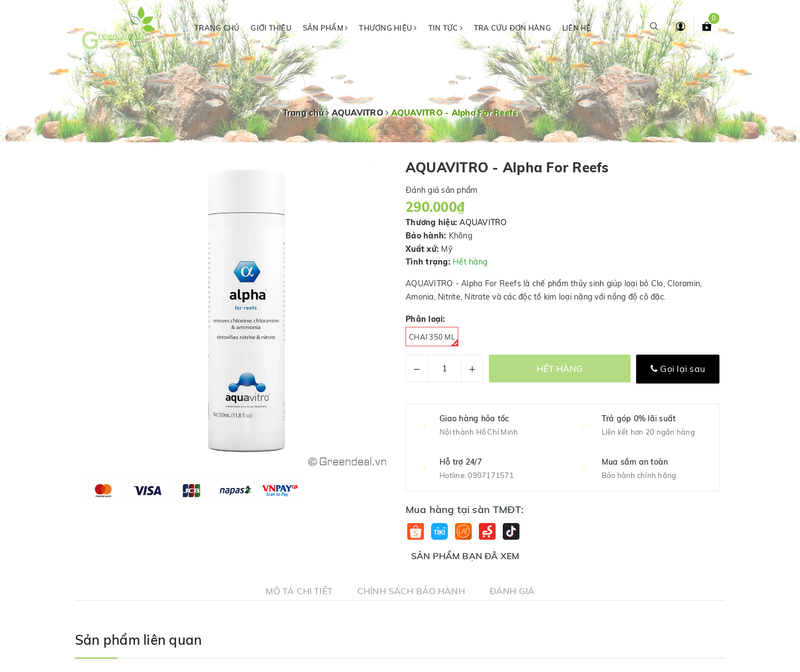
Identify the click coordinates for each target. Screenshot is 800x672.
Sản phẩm (326, 28)
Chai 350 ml (434, 339)
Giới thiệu (271, 28)
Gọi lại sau (678, 369)
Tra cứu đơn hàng (512, 28)
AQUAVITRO (483, 222)
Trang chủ (217, 28)
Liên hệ (577, 28)
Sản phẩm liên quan (138, 640)
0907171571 (491, 475)
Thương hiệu (388, 28)
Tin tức (446, 28)
